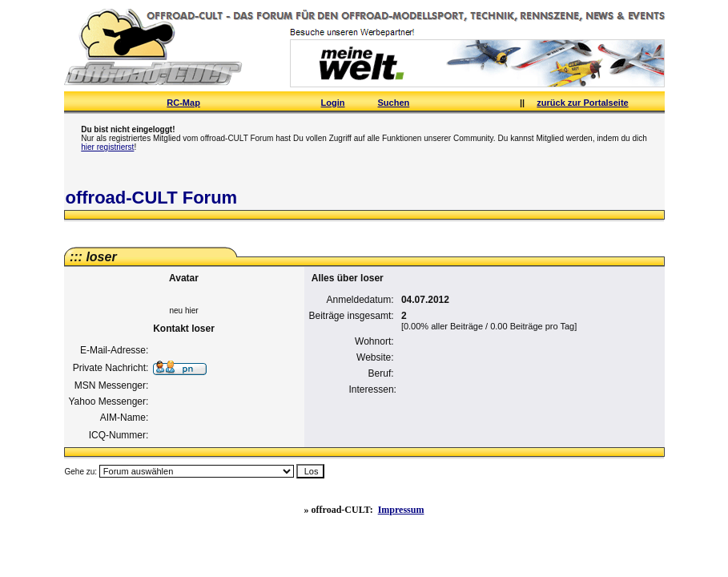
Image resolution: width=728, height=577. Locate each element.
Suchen (394, 103)
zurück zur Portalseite (582, 103)
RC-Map (183, 103)
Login (333, 103)
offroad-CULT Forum (152, 198)
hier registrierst (107, 147)
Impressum (401, 510)
